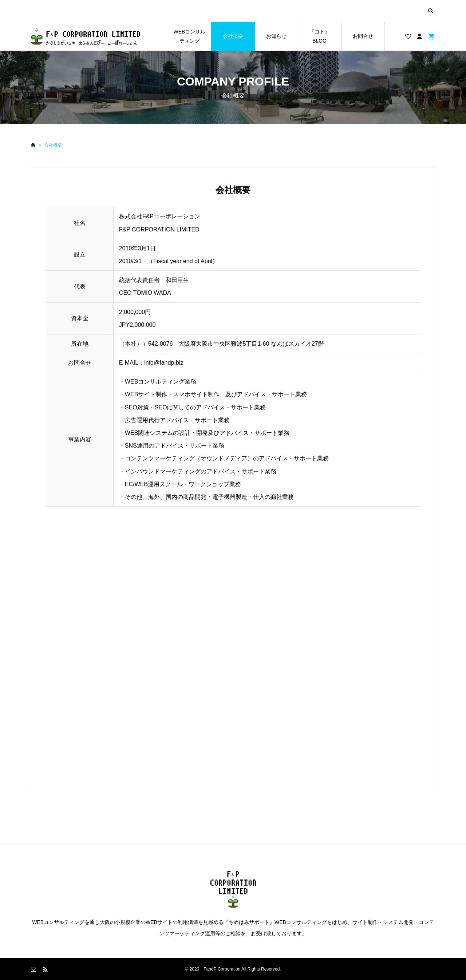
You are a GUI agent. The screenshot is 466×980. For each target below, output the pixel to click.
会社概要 (233, 36)
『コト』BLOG (320, 36)
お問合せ (363, 36)
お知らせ (276, 36)
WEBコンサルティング (190, 36)
